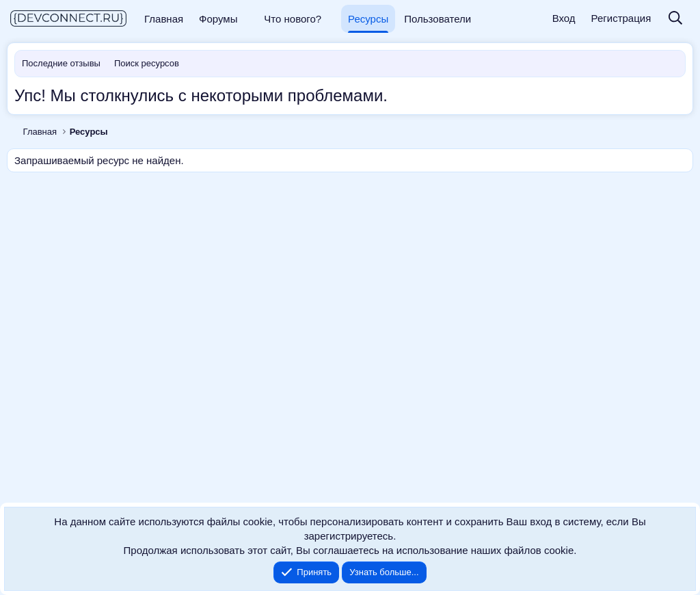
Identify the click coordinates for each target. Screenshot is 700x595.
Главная (164, 19)
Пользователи (437, 19)
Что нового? (293, 19)
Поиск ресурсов (147, 63)
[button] (247, 19)
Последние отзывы (61, 63)
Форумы (218, 19)
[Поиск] (675, 19)
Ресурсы (368, 19)
